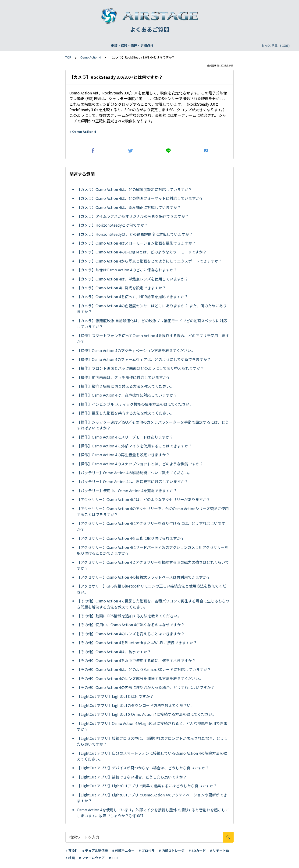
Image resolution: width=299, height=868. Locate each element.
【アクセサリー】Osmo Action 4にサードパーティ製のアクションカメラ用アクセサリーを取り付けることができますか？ (153, 550)
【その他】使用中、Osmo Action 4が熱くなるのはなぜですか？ (131, 625)
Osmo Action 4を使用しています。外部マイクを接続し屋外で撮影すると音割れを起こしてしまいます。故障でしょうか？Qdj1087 (153, 813)
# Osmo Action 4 (83, 131)
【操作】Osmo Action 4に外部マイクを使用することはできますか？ (134, 446)
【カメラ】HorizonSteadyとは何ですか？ (112, 225)
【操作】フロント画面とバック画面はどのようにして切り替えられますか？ (140, 368)
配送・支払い (169, 45)
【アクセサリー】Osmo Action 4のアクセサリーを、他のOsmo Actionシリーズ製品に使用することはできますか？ (153, 512)
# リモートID (220, 851)
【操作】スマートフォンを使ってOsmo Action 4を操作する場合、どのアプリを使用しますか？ (153, 339)
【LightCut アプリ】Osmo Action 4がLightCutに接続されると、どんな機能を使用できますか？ (152, 726)
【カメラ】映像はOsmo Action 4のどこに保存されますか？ (127, 270)
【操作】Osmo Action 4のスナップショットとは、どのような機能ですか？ (140, 464)
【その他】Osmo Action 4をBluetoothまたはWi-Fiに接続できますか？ (137, 643)
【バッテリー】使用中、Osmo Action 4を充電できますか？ (127, 491)
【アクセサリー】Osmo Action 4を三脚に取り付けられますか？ (131, 538)
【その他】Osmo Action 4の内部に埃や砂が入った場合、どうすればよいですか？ (146, 687)
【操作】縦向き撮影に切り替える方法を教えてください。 (125, 386)
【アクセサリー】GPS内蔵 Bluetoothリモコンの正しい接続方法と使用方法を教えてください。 (151, 589)
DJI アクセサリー (221, 45)
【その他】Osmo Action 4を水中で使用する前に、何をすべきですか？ (136, 661)
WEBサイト (144, 45)
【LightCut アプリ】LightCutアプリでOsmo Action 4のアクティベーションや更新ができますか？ (152, 798)
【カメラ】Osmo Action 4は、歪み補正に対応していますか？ (129, 207)
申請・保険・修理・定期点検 (35, 45)
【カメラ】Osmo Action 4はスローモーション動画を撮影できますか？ (136, 243)
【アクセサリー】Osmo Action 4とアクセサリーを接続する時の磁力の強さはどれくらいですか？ (153, 565)
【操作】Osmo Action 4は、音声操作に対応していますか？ (127, 395)
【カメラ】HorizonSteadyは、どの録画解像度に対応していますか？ (135, 234)
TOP (68, 57)
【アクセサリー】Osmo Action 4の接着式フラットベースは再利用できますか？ (144, 577)
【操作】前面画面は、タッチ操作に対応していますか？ (124, 377)
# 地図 (70, 858)
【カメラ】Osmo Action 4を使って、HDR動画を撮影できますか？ (132, 297)
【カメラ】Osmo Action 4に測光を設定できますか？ (121, 288)
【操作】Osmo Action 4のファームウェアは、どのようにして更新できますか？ (144, 359)
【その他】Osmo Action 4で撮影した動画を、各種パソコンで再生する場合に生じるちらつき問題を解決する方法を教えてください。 (153, 604)
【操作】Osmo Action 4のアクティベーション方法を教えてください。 (136, 350)
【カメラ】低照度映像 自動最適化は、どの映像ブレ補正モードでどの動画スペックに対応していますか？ (152, 324)
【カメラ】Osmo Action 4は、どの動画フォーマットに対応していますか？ (140, 198)
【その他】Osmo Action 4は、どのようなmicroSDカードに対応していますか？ (144, 669)
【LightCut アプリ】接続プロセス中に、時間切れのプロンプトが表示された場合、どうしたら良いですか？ (152, 741)
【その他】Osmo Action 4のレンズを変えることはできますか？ (131, 634)
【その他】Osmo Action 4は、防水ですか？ (114, 652)
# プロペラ (147, 851)
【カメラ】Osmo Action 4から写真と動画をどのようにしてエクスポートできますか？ (149, 261)
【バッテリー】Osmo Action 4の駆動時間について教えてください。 (134, 473)
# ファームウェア (92, 858)
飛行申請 (89, 45)
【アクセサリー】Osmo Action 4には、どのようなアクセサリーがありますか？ (144, 499)
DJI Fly (245, 45)
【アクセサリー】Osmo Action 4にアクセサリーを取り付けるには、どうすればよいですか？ (151, 526)
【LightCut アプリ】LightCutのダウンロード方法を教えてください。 (136, 705)
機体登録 (70, 45)
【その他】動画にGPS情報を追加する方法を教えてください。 (129, 616)
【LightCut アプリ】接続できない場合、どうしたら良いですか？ (132, 777)
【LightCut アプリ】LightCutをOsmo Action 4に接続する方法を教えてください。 (146, 714)
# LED (113, 858)
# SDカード (197, 851)
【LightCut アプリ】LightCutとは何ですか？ (115, 696)
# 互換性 (72, 851)
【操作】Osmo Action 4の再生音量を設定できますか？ (123, 455)
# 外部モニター (123, 851)
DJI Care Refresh (116, 45)
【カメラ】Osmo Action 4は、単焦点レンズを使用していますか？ (133, 279)
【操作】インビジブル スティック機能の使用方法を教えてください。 (135, 404)
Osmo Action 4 (91, 57)
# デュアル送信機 (95, 851)
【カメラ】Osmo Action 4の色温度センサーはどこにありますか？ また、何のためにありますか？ (152, 309)
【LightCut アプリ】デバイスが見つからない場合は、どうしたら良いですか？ (143, 768)
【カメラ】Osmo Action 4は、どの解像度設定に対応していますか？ (134, 189)
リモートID (194, 45)
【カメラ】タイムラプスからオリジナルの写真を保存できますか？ (133, 216)
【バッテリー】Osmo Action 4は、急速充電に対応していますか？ (133, 481)
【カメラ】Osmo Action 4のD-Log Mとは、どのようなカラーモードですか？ (142, 252)
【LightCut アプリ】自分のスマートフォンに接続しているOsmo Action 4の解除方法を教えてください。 (152, 756)
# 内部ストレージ (172, 851)
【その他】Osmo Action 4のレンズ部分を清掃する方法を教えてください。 (140, 678)
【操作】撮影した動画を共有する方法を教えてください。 (125, 413)
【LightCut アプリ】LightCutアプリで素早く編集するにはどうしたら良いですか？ (147, 786)
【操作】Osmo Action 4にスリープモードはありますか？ (125, 437)
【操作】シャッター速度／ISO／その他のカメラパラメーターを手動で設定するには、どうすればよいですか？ (153, 425)
